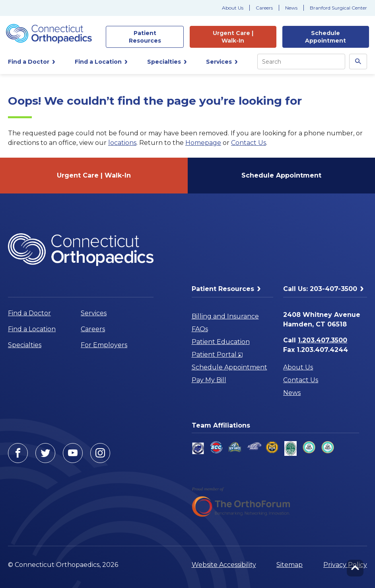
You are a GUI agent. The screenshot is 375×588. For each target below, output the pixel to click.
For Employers (104, 345)
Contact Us (249, 143)
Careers (264, 8)
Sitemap (290, 565)
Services (94, 313)
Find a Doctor (29, 313)
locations (122, 143)
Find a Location (32, 329)
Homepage (203, 143)
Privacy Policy (345, 565)
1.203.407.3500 (323, 340)
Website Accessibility (224, 565)
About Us (233, 8)
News (291, 8)
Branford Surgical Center (338, 8)
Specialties (25, 345)
